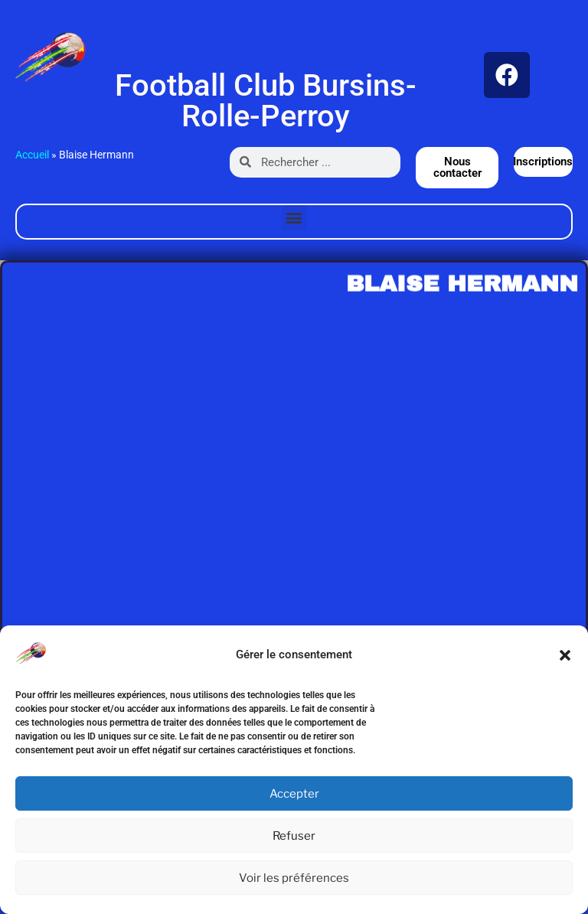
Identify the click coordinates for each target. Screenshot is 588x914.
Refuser (294, 836)
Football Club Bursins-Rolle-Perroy (266, 101)
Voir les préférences (294, 878)
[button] (565, 655)
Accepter (294, 794)
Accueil (32, 155)
